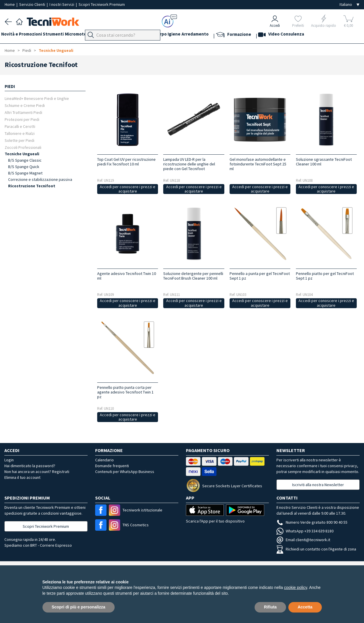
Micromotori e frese (96, 35)
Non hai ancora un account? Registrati (37, 472)
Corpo (189, 35)
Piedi (125, 35)
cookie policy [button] (295, 587)
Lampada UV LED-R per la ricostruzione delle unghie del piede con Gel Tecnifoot (189, 164)
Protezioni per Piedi (22, 119)
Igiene (206, 35)
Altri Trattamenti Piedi (23, 112)
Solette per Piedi (19, 140)
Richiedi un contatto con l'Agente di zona (316, 549)
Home (10, 4)
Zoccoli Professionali (23, 147)
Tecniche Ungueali (56, 50)
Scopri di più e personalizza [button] (79, 607)
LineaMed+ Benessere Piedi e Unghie (37, 98)
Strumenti (61, 35)
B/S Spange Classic (25, 160)
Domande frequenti (112, 466)
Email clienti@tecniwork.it (303, 540)
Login (9, 460)
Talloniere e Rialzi (20, 133)
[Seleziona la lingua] (349, 5)
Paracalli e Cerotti (20, 126)
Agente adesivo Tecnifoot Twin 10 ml (127, 276)
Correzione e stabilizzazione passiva (40, 179)
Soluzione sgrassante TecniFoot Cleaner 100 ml (324, 162)
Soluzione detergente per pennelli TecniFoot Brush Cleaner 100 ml (193, 276)
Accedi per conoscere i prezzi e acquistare (128, 189)
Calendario (104, 460)
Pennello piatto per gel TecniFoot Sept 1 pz (325, 276)
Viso (153, 35)
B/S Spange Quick (24, 167)
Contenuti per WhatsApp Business (125, 472)
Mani (140, 35)
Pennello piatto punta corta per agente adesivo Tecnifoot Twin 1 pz (125, 392)
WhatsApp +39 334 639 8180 (305, 531)
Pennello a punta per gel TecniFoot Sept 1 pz (260, 276)
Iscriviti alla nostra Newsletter (318, 485)
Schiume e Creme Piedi (25, 105)
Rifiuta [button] (270, 607)
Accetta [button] (305, 607)
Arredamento (231, 35)
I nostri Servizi (62, 4)
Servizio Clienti (33, 4)
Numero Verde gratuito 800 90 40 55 (312, 522)
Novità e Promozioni (25, 35)
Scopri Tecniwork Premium (102, 4)
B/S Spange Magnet (25, 173)
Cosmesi (170, 35)
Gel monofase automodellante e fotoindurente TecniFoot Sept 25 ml (258, 164)
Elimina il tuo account (22, 477)
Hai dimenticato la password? (30, 466)
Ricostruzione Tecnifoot (32, 186)
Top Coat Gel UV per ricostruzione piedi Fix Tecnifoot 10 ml (126, 162)
